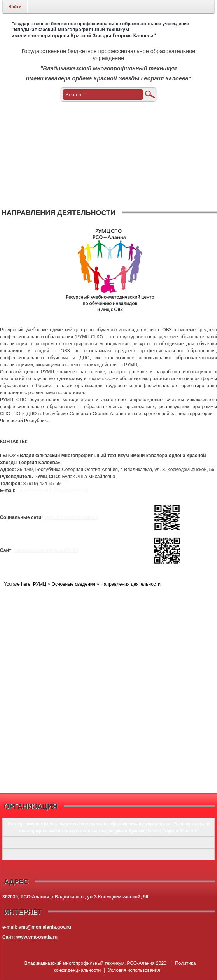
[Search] (111, 95)
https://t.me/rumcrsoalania (71, 517)
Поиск (150, 95)
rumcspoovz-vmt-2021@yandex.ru (52, 491)
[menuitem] (109, 115)
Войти (15, 7)
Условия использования (134, 970)
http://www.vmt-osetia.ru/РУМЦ (46, 550)
